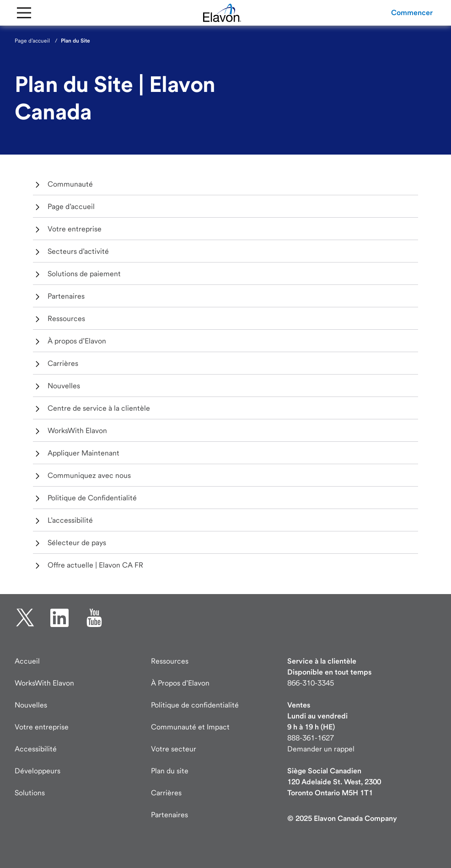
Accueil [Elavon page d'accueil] (27, 661)
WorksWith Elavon (44, 683)
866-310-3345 (311, 683)
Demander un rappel (321, 749)
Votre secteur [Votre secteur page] (174, 749)
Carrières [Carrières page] (166, 793)
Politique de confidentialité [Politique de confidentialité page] (195, 705)
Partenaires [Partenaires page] (169, 815)
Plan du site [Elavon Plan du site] (170, 771)
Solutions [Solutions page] (30, 793)
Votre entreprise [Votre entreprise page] (42, 727)
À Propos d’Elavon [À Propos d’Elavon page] (180, 683)
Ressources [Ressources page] (170, 661)
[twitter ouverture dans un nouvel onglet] (25, 618)
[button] (412, 13)
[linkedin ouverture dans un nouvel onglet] (59, 618)
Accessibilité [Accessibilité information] (36, 749)
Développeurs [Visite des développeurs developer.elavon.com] (38, 771)
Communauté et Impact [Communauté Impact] (190, 727)
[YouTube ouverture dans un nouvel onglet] (94, 618)
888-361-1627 (311, 738)
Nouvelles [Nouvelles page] (31, 705)
